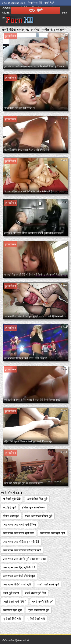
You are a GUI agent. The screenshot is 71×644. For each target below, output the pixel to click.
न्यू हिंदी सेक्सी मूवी (36, 619)
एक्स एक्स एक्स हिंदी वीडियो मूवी (19, 576)
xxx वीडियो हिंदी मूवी (37, 499)
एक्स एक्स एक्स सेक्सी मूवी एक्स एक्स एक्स (24, 559)
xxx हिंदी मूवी (9, 507)
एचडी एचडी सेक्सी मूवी (48, 584)
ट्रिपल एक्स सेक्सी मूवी (39, 610)
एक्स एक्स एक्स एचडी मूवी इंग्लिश (19, 525)
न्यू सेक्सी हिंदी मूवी (12, 619)
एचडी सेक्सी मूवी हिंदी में (14, 602)
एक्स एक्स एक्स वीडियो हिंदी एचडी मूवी (22, 550)
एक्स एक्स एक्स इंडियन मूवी (39, 516)
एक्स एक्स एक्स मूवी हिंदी (52, 533)
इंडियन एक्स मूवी (11, 516)
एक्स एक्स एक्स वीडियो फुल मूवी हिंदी (21, 542)
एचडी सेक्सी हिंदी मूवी (43, 602)
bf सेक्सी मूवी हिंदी (12, 499)
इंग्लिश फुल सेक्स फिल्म (34, 507)
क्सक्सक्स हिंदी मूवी (12, 610)
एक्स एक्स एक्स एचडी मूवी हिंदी (18, 533)
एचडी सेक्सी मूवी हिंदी (36, 593)
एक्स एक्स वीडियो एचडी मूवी (17, 584)
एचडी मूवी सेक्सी (11, 593)
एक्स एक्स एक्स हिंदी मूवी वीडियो (19, 567)
